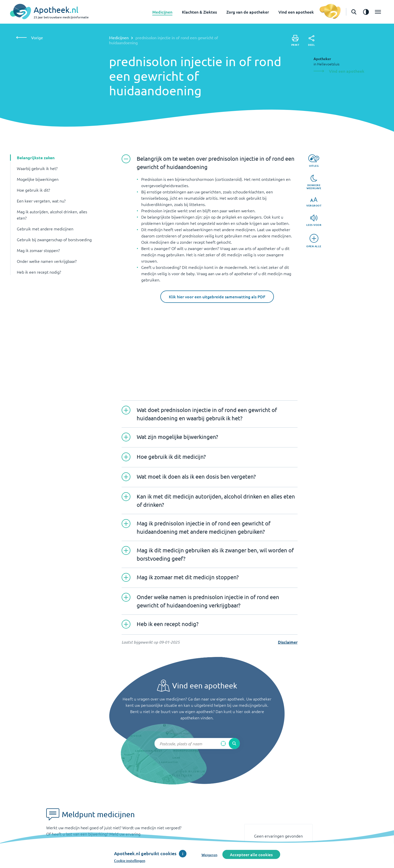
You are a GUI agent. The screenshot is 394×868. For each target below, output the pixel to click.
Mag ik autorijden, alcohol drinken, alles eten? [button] (52, 215)
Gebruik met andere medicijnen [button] (45, 229)
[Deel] (311, 41)
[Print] (295, 41)
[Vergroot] (314, 202)
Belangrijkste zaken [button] (36, 158)
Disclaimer (288, 642)
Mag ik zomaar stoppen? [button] (38, 250)
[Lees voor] (314, 220)
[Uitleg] (314, 161)
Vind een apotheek (296, 12)
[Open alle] (314, 241)
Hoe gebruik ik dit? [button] (33, 190)
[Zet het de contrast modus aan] (366, 12)
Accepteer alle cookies (251, 854)
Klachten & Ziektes (199, 12)
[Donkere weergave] (314, 182)
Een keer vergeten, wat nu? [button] (41, 201)
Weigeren (209, 855)
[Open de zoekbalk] (354, 12)
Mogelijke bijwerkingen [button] (38, 179)
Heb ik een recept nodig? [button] (39, 272)
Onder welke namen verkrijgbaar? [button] (47, 261)
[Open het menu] (378, 12)
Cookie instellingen (130, 861)
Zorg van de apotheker (248, 12)
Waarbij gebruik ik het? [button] (37, 168)
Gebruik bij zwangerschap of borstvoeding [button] (54, 239)
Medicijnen (162, 12)
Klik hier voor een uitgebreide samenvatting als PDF (217, 297)
